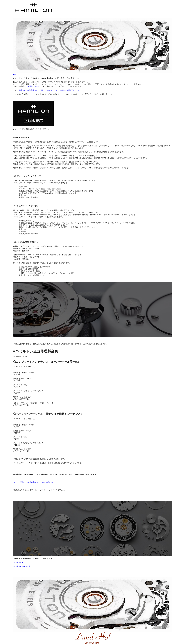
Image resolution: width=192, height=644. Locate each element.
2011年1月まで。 (20, 562)
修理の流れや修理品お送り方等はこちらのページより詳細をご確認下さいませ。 (50, 90)
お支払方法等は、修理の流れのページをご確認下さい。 (35, 482)
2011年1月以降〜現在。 (23, 566)
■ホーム (16, 74)
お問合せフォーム (34, 86)
